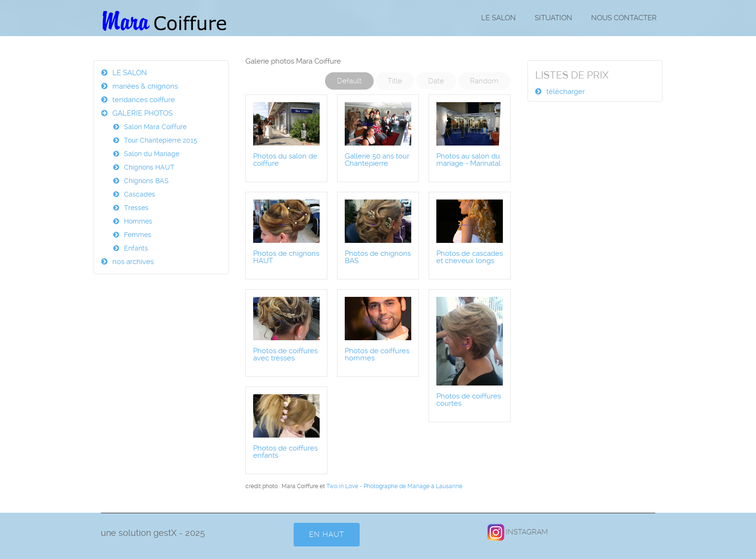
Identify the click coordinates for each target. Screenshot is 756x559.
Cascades (140, 194)
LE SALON (499, 18)
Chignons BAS (146, 181)
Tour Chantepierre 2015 (161, 140)
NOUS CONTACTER (624, 18)
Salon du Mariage (152, 154)
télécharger (566, 92)
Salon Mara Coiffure (155, 127)
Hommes (138, 221)
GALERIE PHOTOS (142, 113)
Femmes (138, 235)
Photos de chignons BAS (378, 257)
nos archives (133, 262)
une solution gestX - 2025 (153, 533)
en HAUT (327, 534)
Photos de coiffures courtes (469, 400)
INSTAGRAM (517, 532)
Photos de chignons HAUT (286, 257)
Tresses (136, 208)
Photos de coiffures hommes (377, 354)
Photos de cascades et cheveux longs (470, 257)
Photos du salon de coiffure (285, 160)
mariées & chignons (145, 86)
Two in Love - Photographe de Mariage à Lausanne (394, 486)
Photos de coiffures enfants (285, 452)
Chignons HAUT (149, 167)
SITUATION (553, 18)
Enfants (136, 248)
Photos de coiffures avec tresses (285, 354)
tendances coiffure (144, 100)
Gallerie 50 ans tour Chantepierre (377, 160)
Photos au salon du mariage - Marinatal (468, 160)
